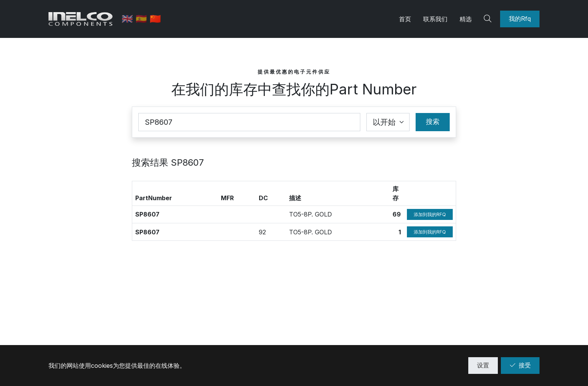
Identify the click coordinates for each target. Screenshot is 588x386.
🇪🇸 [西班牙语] (143, 19)
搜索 (433, 122)
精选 (466, 19)
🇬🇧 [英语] (129, 19)
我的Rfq (520, 19)
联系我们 (435, 19)
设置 (483, 365)
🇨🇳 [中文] (156, 19)
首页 (405, 19)
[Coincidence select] (388, 122)
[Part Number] (249, 122)
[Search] (489, 19)
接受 (520, 365)
